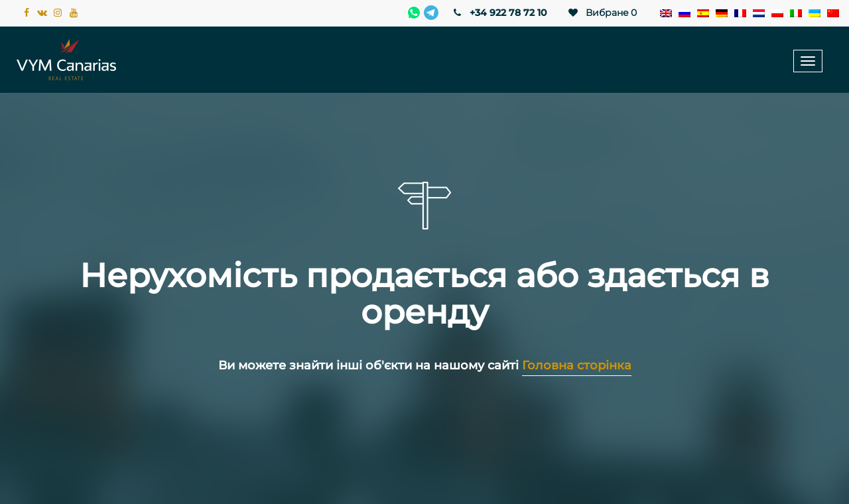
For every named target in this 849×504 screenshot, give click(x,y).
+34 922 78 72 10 (499, 13)
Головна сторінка (577, 365)
